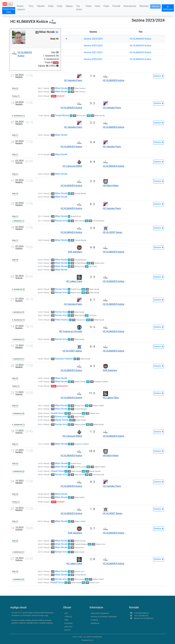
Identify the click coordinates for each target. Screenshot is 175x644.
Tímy (31, 6)
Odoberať (155, 6)
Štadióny (69, 623)
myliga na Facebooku (144, 618)
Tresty (89, 6)
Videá (51, 6)
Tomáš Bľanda (62, 115)
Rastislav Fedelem (64, 359)
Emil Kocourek (80, 467)
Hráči (98, 6)
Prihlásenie (168, 8)
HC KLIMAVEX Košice (141, 39)
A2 (92, 640)
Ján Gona (93, 266)
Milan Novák (61, 88)
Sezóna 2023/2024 (93, 39)
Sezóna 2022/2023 (93, 46)
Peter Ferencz (80, 88)
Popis (106, 6)
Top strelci (79, 8)
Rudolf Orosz (76, 216)
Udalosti (68, 627)
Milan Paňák (80, 497)
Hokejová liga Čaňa (9, 11)
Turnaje (68, 617)
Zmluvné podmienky (100, 613)
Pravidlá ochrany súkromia (104, 617)
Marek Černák (80, 382)
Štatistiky (144, 6)
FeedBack (95, 623)
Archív (67, 630)
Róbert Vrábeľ (98, 406)
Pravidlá (116, 6)
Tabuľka (41, 6)
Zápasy (69, 6)
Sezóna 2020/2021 (93, 59)
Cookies (94, 620)
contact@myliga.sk (141, 613)
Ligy (66, 613)
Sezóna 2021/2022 (93, 52)
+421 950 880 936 (141, 616)
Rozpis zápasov (21, 8)
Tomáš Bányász (81, 409)
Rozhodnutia (130, 6)
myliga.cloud (18, 607)
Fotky (60, 6)
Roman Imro (82, 116)
